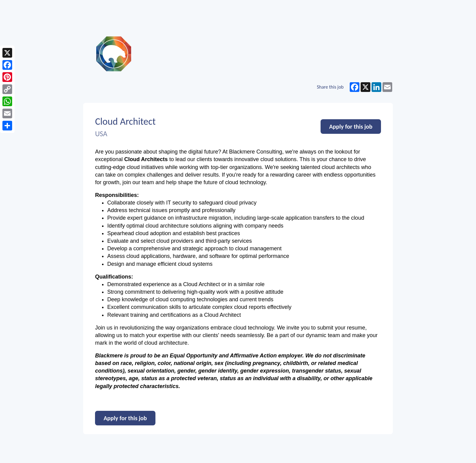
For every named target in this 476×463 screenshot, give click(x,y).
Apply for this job (351, 127)
